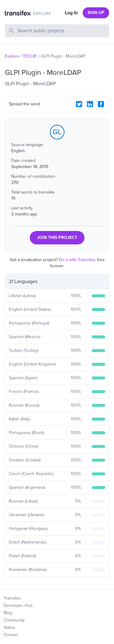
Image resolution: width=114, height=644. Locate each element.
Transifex (12, 598)
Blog (8, 613)
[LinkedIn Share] (90, 104)
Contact (11, 635)
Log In (71, 13)
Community (14, 620)
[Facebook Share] (101, 104)
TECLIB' (30, 56)
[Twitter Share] (79, 104)
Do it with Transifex (77, 260)
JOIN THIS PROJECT (57, 238)
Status (9, 627)
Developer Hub (18, 605)
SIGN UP (96, 13)
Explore (12, 56)
